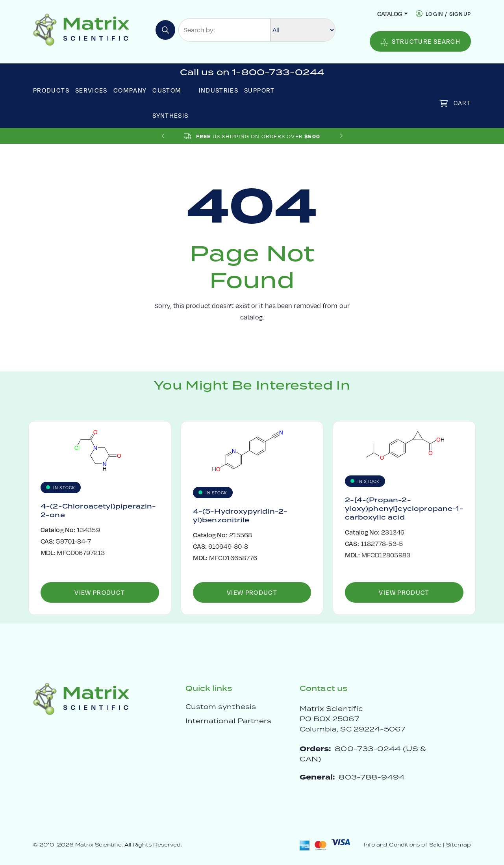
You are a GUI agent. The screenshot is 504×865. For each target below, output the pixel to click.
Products (51, 90)
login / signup (448, 14)
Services (91, 90)
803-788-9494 (372, 777)
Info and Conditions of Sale (403, 845)
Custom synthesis (221, 707)
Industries (219, 90)
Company (130, 90)
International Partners (229, 721)
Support (259, 90)
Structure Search (420, 42)
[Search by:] (224, 30)
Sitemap (459, 845)
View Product (100, 592)
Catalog (390, 14)
